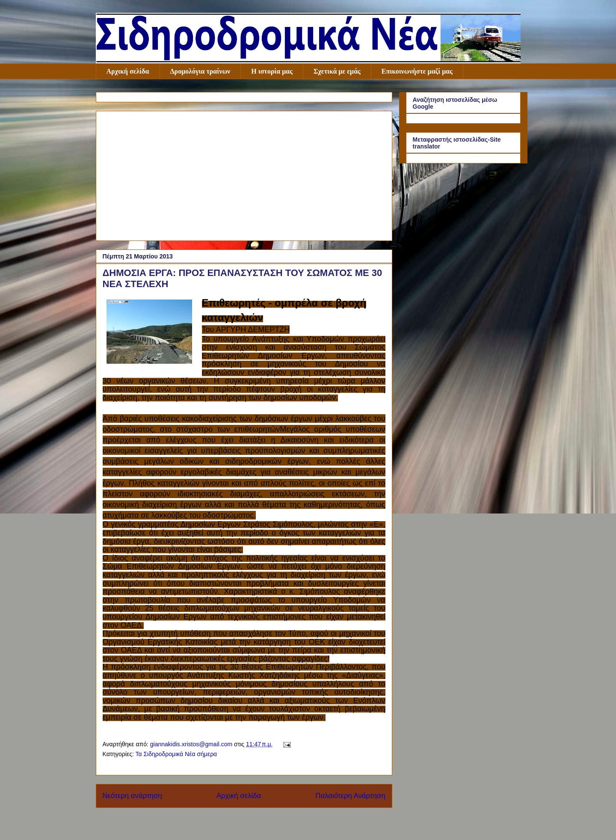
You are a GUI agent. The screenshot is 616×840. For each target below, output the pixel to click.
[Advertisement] (244, 174)
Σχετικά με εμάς (337, 71)
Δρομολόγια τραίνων (200, 71)
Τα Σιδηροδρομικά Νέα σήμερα (176, 754)
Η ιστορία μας (272, 71)
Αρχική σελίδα (128, 71)
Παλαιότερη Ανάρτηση (350, 796)
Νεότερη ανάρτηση (132, 796)
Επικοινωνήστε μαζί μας (417, 71)
